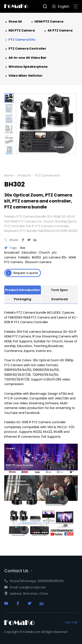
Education (29, 252)
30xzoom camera (38, 262)
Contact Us (19, 571)
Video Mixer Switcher (23, 76)
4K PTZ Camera (58, 31)
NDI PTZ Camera (19, 31)
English (61, 6)
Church (44, 252)
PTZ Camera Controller (25, 49)
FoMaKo (24, 257)
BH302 (36, 257)
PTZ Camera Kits (20, 40)
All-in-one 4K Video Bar (25, 58)
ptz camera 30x (55, 257)
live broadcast (15, 250)
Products (24, 175)
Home (9, 175)
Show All (13, 22)
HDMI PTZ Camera (47, 22)
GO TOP (70, 622)
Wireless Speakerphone (26, 67)
